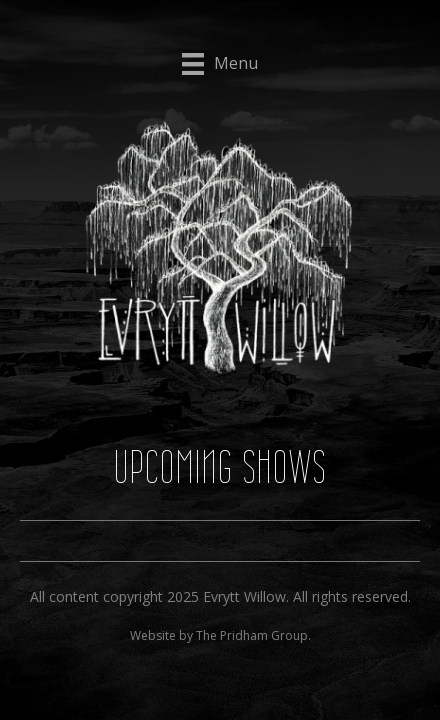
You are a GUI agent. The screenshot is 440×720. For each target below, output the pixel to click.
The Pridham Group (252, 635)
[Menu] (220, 64)
